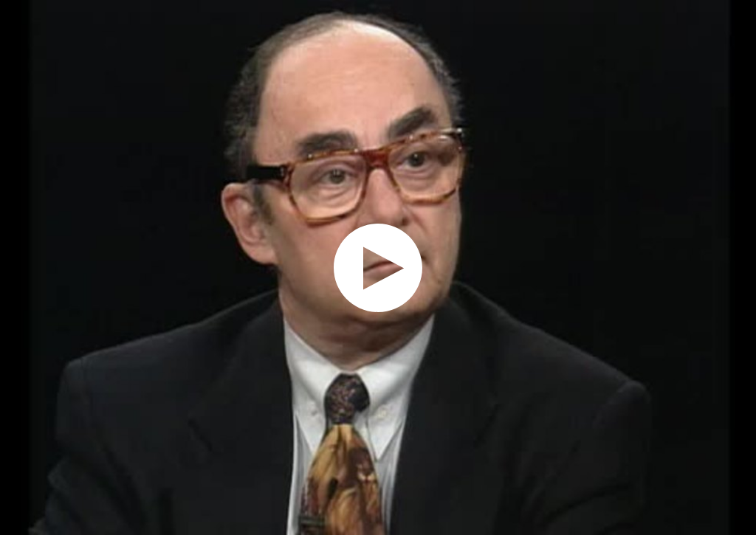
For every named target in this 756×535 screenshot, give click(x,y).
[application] (378, 267)
